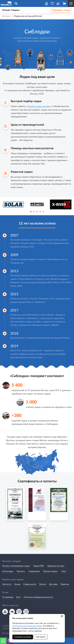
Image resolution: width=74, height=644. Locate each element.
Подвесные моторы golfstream (28, 16)
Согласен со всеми (23, 637)
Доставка (53, 584)
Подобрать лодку (61, 10)
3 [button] (37, 212)
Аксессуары (8, 571)
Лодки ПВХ (39, 566)
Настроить (41, 637)
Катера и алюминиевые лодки (16, 566)
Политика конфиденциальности (38, 597)
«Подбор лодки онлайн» (38, 106)
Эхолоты (21, 571)
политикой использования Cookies (27, 626)
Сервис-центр (30, 584)
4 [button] (40, 212)
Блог (18, 597)
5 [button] (43, 212)
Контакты (7, 584)
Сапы (64, 571)
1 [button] (31, 212)
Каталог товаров (12, 10)
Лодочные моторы (56, 566)
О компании (8, 597)
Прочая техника (50, 571)
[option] (13, 204)
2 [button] (34, 212)
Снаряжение (34, 571)
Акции (17, 584)
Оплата (43, 584)
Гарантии (65, 584)
